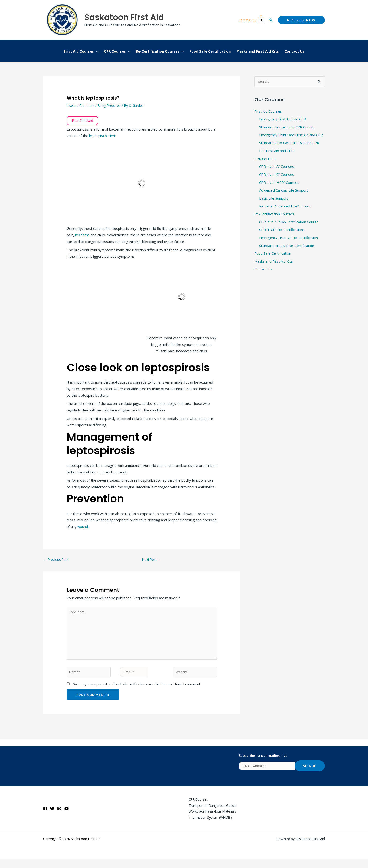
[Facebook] (45, 816)
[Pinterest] (59, 816)
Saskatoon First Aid (124, 17)
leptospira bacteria (104, 136)
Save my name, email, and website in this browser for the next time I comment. (137, 691)
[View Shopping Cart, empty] (251, 20)
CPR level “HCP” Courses (279, 183)
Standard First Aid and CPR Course (287, 127)
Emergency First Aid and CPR (283, 119)
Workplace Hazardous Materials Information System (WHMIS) (210, 822)
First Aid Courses (268, 111)
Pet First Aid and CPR (276, 151)
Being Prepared (112, 105)
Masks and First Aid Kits (274, 262)
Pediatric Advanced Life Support (285, 207)
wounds (84, 526)
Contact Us (263, 270)
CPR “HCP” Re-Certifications (282, 230)
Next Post (153, 560)
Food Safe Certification (273, 254)
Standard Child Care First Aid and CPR (289, 143)
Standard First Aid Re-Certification (287, 246)
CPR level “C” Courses (277, 175)
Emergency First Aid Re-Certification (288, 238)
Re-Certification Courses (274, 215)
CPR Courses (265, 159)
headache (83, 235)
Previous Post (57, 560)
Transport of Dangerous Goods (210, 813)
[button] (271, 20)
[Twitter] (52, 816)
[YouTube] (66, 816)
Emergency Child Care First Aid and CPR (291, 135)
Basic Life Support (274, 199)
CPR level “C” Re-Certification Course (289, 222)
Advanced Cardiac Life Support (284, 191)
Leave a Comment (81, 105)
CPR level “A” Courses (277, 167)
